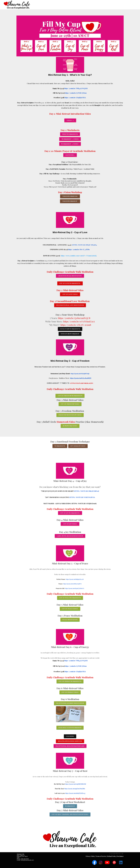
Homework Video (66, 422)
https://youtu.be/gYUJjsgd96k (84, 504)
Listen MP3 (70, 155)
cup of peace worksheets (70, 598)
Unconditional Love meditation (70, 305)
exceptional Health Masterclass (70, 746)
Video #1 (70, 120)
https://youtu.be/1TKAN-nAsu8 (76, 325)
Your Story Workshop (70, 334)
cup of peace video (70, 609)
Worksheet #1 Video (70, 139)
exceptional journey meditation (70, 703)
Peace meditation (70, 620)
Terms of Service (101, 856)
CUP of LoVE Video (70, 294)
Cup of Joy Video (70, 524)
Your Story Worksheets (70, 329)
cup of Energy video (70, 692)
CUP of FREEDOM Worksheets (70, 396)
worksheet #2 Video (70, 144)
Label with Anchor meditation (70, 536)
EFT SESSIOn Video (78, 446)
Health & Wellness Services (70, 741)
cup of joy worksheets (70, 513)
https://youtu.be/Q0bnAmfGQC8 (74, 318)
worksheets (60, 446)
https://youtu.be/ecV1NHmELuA (79, 321)
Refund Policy (112, 856)
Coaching (70, 736)
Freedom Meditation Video (70, 415)
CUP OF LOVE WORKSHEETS (70, 283)
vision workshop (70, 201)
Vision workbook (70, 196)
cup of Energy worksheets (70, 681)
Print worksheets (70, 134)
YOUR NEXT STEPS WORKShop (70, 728)
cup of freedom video (70, 404)
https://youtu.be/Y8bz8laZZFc (82, 383)
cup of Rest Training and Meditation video (70, 814)
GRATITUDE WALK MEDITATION (70, 276)
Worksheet (70, 806)
